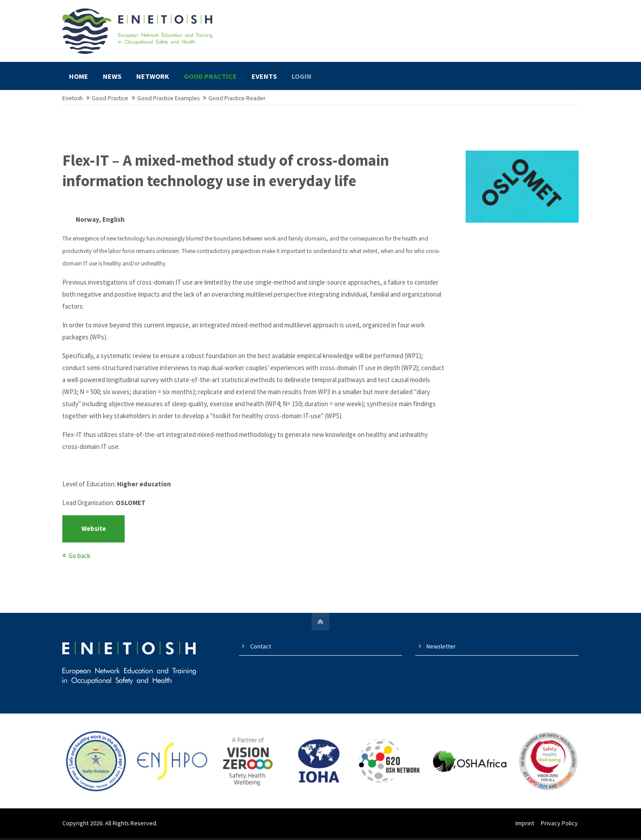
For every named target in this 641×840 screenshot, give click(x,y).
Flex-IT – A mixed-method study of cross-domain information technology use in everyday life (226, 175)
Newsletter (441, 651)
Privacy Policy (560, 827)
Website (94, 533)
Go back (79, 560)
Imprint (526, 827)
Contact (261, 651)
